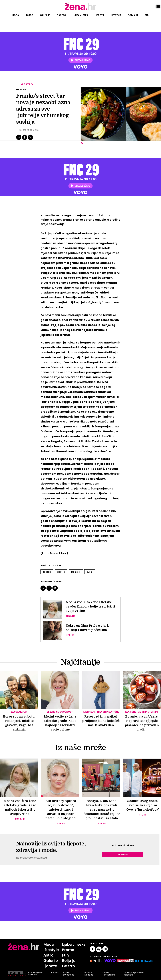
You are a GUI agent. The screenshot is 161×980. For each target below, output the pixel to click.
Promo (68, 950)
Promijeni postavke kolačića (134, 974)
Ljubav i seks (80, 15)
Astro (29, 15)
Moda (15, 15)
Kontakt (55, 973)
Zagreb (47, 572)
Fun (147, 15)
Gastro (61, 15)
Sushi (90, 572)
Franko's (76, 572)
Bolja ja (133, 15)
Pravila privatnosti (68, 974)
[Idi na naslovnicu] (81, 10)
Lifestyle (116, 15)
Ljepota (99, 15)
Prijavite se (123, 855)
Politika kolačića (89, 974)
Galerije (45, 15)
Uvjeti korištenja (109, 974)
